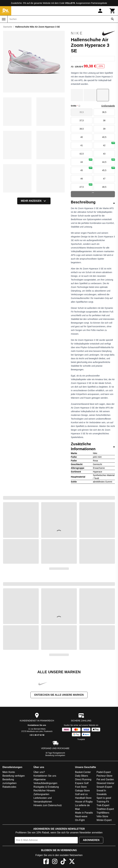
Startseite (8, 27)
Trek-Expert (103, 806)
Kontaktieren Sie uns (37, 726)
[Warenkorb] (112, 11)
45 (86, 169)
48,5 (104, 187)
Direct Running (83, 780)
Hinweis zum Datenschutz (48, 806)
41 (82, 145)
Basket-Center (83, 772)
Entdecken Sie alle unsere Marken (59, 695)
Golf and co (81, 795)
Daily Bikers (82, 776)
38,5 (82, 129)
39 (104, 129)
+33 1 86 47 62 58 (37, 735)
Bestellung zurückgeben (55, 756)
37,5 (82, 120)
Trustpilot (81, 740)
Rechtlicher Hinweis (44, 791)
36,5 (104, 112)
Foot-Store (81, 787)
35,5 (82, 112)
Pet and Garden (105, 780)
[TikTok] (63, 862)
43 (104, 154)
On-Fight (80, 820)
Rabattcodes (9, 787)
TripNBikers (103, 813)
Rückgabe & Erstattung (46, 787)
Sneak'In (101, 791)
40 (82, 137)
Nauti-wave (81, 817)
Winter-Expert (104, 820)
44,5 (109, 161)
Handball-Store (83, 798)
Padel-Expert (104, 772)
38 (104, 120)
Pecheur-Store (104, 776)
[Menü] (4, 19)
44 (86, 161)
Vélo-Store (102, 817)
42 (109, 144)
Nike (93, 33)
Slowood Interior (105, 783)
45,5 (109, 169)
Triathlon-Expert (105, 809)
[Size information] (79, 106)
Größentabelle (108, 106)
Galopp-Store (82, 791)
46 (82, 179)
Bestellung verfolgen (14, 776)
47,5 (86, 186)
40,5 (104, 137)
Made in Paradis (84, 813)
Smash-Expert (104, 787)
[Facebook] (46, 862)
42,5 (82, 154)
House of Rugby (84, 802)
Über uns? (39, 772)
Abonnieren (91, 840)
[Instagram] (55, 862)
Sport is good (104, 798)
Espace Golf (82, 783)
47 (104, 179)
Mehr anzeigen (34, 201)
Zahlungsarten (41, 795)
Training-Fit (103, 802)
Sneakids (102, 795)
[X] (72, 862)
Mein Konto (9, 772)
